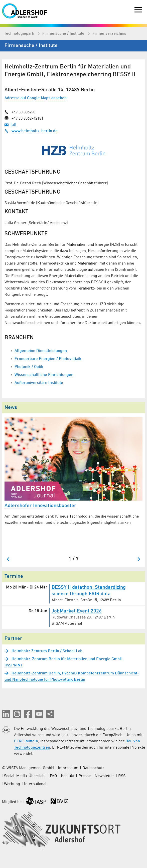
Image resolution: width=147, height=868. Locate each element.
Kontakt (68, 776)
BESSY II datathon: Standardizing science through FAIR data (89, 591)
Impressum (68, 768)
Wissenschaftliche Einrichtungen (44, 375)
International (35, 784)
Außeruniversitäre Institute (39, 383)
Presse (85, 776)
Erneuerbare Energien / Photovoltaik (48, 359)
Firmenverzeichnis (109, 34)
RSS (122, 776)
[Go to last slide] (8, 559)
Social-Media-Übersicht (25, 776)
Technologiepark (20, 34)
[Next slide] (139, 559)
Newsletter (104, 776)
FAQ (53, 776)
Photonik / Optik (29, 367)
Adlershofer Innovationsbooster (40, 506)
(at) (13, 125)
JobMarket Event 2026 (77, 611)
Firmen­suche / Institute (64, 34)
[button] (6, 714)
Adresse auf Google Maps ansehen (36, 98)
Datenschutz (93, 768)
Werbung (12, 784)
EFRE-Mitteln (26, 741)
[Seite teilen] (50, 714)
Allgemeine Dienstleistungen (41, 351)
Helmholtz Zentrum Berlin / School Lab (47, 651)
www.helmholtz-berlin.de (31, 131)
